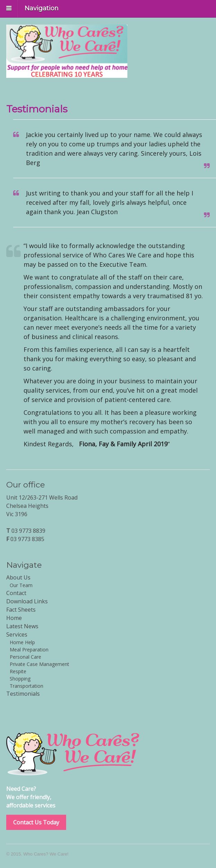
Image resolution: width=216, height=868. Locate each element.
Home (14, 618)
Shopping (20, 679)
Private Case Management (39, 664)
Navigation (42, 8)
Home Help (22, 642)
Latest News (22, 626)
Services (17, 634)
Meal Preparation (29, 650)
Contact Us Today (36, 822)
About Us (18, 577)
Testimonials (23, 694)
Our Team (21, 585)
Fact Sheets (21, 610)
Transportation (26, 686)
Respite (18, 671)
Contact (16, 593)
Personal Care (25, 657)
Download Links (27, 601)
